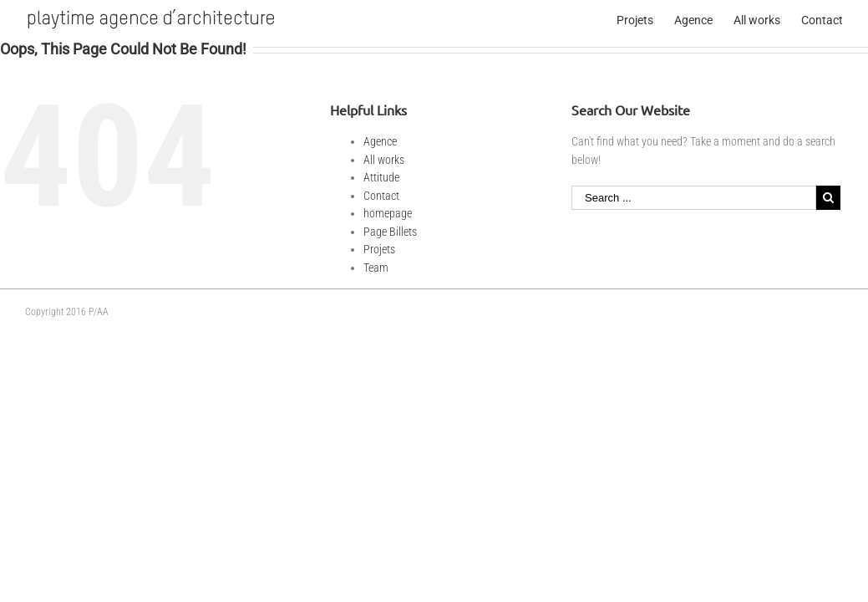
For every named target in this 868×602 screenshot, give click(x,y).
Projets (379, 249)
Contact (381, 196)
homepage (388, 213)
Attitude (381, 177)
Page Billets (390, 232)
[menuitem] (645, 19)
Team (376, 268)
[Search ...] (694, 198)
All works (384, 160)
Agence (380, 141)
